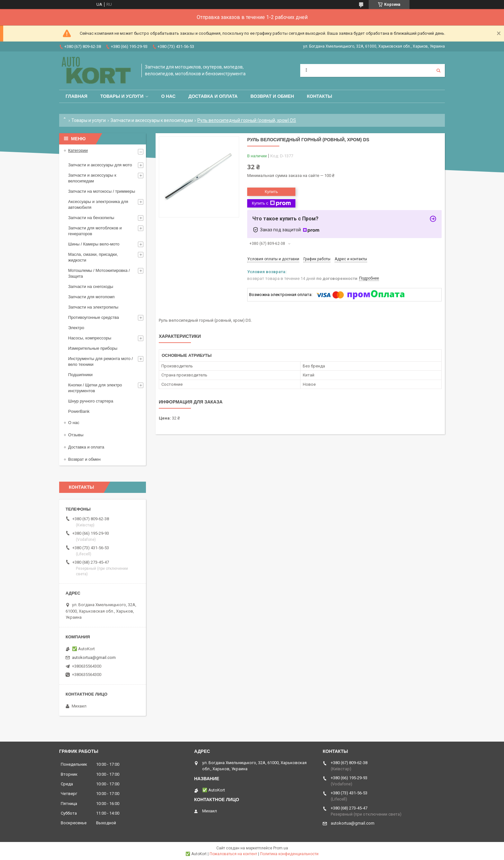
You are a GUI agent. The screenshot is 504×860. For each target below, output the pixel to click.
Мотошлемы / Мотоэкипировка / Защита (99, 273)
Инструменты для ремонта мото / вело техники (100, 361)
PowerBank (79, 411)
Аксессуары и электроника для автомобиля (98, 204)
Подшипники (80, 375)
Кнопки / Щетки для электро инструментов (95, 388)
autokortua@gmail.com (94, 657)
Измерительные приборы (93, 348)
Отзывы (76, 435)
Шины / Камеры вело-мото (94, 244)
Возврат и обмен (272, 96)
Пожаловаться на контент (233, 854)
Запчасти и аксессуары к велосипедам (152, 120)
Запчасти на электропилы (93, 307)
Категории (78, 150)
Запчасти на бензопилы (91, 218)
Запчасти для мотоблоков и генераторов (95, 231)
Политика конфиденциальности (289, 854)
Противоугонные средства (94, 317)
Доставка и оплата (213, 96)
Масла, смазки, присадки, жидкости (93, 257)
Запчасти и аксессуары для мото (100, 165)
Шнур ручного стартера (91, 401)
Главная (76, 96)
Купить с (271, 203)
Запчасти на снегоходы (91, 287)
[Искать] (438, 70)
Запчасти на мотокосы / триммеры (102, 191)
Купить (271, 192)
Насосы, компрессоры (90, 338)
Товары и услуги (122, 96)
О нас (168, 96)
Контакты (319, 96)
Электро (76, 328)
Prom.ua (281, 848)
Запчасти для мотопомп (91, 297)
